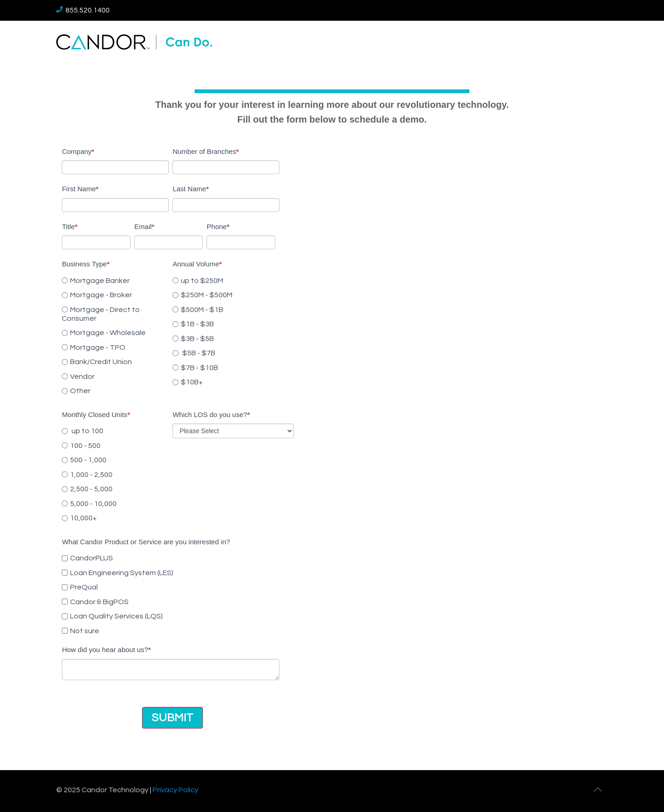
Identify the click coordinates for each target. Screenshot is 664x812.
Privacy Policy (175, 790)
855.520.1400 (83, 10)
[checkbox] (115, 334)
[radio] (115, 281)
